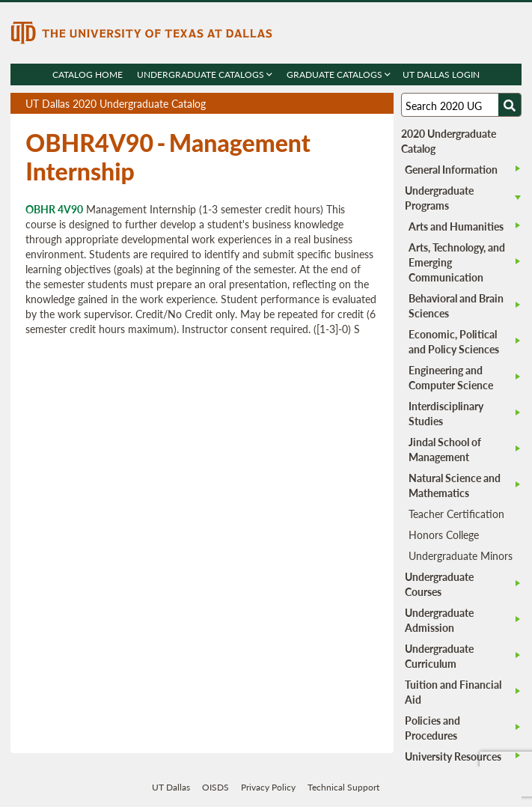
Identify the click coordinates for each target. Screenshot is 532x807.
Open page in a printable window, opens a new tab (363, 104)
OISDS (215, 787)
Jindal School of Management (445, 449)
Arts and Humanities (456, 226)
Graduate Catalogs (339, 74)
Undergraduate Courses (439, 584)
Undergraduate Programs (439, 198)
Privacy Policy (268, 787)
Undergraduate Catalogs (205, 74)
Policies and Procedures (432, 728)
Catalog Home (88, 74)
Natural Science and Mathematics (455, 485)
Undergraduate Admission (439, 620)
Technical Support (343, 787)
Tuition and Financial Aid (453, 692)
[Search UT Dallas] (461, 105)
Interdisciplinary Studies (446, 413)
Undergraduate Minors (461, 555)
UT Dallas (171, 787)
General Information (451, 169)
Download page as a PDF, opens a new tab (328, 104)
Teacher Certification (456, 514)
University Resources (453, 756)
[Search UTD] (510, 105)
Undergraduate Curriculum (439, 656)
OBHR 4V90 (54, 209)
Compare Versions (380, 104)
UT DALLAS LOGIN (441, 74)
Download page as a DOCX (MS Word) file (345, 104)
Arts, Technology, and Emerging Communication (457, 262)
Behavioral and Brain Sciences (456, 305)
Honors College (444, 535)
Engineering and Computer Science (451, 377)
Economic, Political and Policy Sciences (454, 341)
